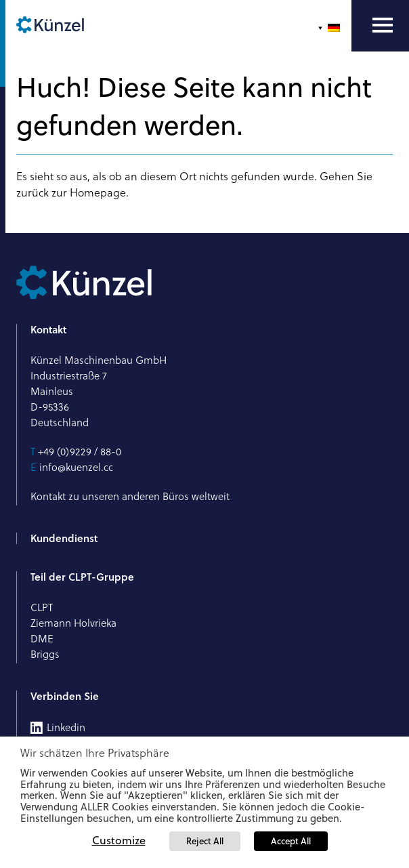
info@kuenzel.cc (76, 467)
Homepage (98, 192)
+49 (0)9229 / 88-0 (80, 452)
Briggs (45, 654)
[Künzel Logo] (50, 26)
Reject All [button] (205, 841)
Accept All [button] (291, 841)
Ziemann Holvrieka (73, 623)
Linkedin (66, 728)
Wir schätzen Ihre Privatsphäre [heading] (95, 753)
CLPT (42, 607)
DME (42, 639)
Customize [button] (119, 840)
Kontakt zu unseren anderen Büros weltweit (130, 496)
